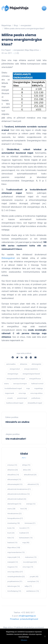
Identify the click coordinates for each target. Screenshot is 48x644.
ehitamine (24, 364)
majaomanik (10, 393)
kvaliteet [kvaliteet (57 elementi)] (24, 533)
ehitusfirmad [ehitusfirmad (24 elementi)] (30, 475)
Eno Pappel (6, 50)
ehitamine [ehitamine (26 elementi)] (13, 470)
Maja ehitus (34, 50)
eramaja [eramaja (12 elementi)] (31, 504)
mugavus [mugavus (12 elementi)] (12, 567)
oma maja (22, 393)
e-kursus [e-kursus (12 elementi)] (12, 465)
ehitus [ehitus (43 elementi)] (27, 470)
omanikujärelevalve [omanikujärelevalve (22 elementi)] (16, 577)
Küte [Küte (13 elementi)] (11, 538)
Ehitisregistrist (8, 258)
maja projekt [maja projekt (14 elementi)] (14, 557)
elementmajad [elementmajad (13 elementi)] (14, 504)
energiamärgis (13, 374)
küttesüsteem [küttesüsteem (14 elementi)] (26, 538)
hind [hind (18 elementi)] (24, 509)
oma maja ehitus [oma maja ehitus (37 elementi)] (15, 572)
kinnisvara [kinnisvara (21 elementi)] (30, 523)
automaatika (11, 364)
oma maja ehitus (36, 393)
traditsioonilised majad (15, 403)
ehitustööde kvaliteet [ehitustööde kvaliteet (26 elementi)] (17, 499)
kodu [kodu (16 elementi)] (11, 528)
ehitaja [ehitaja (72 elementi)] (26, 465)
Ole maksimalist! (16, 439)
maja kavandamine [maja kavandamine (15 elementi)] (16, 552)
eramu (7, 384)
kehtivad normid (37, 384)
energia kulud (15, 369)
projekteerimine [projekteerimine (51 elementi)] (15, 581)
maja (28, 388)
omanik (10, 398)
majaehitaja (39, 388)
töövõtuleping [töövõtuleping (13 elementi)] (14, 591)
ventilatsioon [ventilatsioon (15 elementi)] (33, 591)
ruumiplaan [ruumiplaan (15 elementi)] (33, 581)
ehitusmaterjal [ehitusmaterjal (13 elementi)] (14, 479)
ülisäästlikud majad (35, 403)
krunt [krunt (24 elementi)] (11, 533)
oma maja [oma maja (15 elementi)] (28, 567)
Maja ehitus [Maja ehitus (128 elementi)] (14, 548)
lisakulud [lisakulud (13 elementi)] (12, 543)
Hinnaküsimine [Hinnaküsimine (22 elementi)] (15, 514)
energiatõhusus (35, 379)
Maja (27, 50)
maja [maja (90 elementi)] (26, 543)
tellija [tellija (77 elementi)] (28, 586)
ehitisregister (36, 364)
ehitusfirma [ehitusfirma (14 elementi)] (13, 475)
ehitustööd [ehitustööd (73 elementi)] (33, 484)
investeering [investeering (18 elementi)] (14, 523)
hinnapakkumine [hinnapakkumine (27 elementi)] (15, 518)
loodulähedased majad (13, 388)
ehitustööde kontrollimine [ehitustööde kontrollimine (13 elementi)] (19, 494)
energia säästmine (31, 369)
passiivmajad (22, 398)
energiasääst (19, 50)
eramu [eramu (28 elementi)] (11, 509)
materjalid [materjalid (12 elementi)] (13, 562)
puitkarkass (36, 398)
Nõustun (24, 640)
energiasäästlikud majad (16, 379)
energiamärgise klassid (31, 374)
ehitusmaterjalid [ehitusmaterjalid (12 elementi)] (15, 484)
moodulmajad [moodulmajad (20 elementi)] (30, 562)
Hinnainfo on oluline (17, 422)
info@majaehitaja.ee (27, 616)
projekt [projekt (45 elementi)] (34, 577)
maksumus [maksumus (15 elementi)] (31, 557)
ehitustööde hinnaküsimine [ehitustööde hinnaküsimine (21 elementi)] (19, 489)
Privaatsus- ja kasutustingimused (24, 619)
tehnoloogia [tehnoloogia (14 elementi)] (14, 586)
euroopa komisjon (20, 384)
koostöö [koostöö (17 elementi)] (24, 528)
